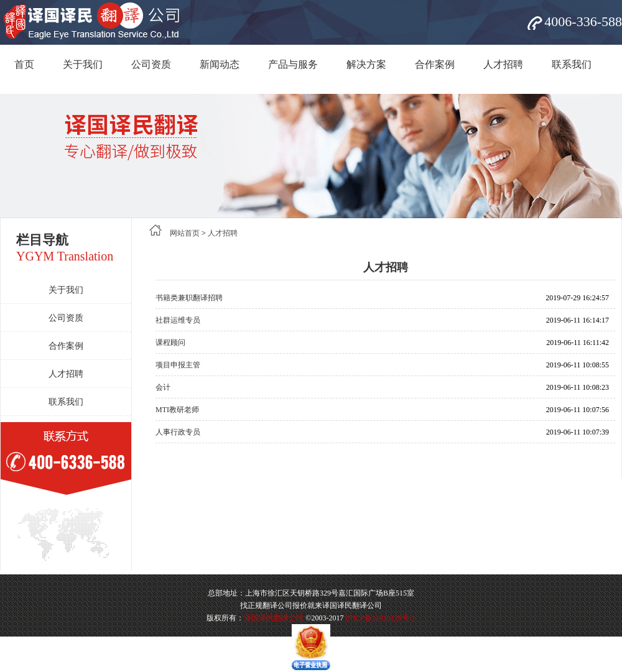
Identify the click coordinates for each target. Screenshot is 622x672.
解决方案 (366, 64)
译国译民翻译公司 (274, 618)
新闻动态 (220, 64)
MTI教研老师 (177, 410)
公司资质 (151, 64)
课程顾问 (170, 343)
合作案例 (435, 64)
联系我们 (572, 64)
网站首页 (185, 233)
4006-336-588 (583, 21)
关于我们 (83, 64)
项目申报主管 (178, 365)
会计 (163, 387)
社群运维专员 (178, 320)
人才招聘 (503, 64)
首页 (24, 64)
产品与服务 (293, 64)
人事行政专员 (178, 432)
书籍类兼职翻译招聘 (189, 298)
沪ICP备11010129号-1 (380, 618)
